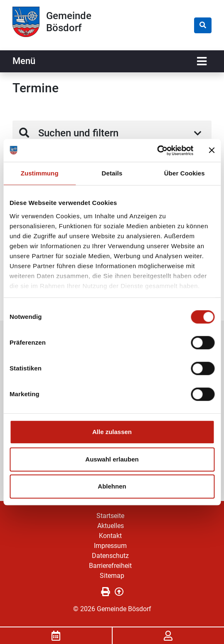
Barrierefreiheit (110, 566)
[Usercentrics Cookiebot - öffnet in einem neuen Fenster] (157, 151)
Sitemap (112, 576)
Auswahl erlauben (112, 459)
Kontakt (110, 536)
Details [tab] (112, 173)
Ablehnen (112, 486)
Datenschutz (110, 556)
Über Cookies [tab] (185, 173)
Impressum (110, 546)
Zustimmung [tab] (40, 173)
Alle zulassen (112, 432)
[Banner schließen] (212, 151)
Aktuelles (111, 526)
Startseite (110, 516)
